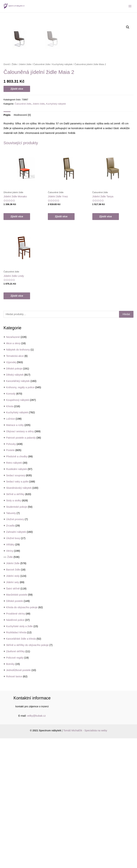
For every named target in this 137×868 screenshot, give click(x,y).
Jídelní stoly (13, 706)
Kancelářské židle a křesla (21, 768)
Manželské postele (17, 724)
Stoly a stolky (14, 630)
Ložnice (10, 548)
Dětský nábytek (15, 504)
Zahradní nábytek (16, 662)
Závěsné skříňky (15, 781)
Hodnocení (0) (22, 245)
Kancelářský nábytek (18, 511)
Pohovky (11, 574)
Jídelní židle (13, 693)
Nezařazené (13, 467)
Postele (10, 580)
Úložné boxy (13, 668)
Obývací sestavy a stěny (20, 561)
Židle (10, 687)
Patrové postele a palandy (21, 567)
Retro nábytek (14, 592)
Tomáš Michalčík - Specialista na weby (85, 860)
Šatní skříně (13, 718)
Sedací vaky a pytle (17, 611)
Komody (11, 523)
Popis (7, 245)
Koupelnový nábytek (17, 530)
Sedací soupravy (16, 605)
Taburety (11, 643)
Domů (7, 194)
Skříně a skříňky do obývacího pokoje (27, 775)
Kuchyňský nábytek (17, 542)
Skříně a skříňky (15, 624)
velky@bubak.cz (36, 845)
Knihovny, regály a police (20, 517)
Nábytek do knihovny (18, 479)
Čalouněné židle (42, 194)
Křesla (10, 536)
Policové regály (15, 787)
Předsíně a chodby (17, 586)
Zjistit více (17, 218)
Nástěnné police (15, 750)
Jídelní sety (12, 712)
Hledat (126, 444)
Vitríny (10, 680)
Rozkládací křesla (16, 762)
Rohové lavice (14, 806)
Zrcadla (10, 655)
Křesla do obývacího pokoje (22, 737)
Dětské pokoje (14, 498)
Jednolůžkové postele (18, 800)
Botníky (10, 794)
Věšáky (10, 674)
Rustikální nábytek (16, 599)
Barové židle (13, 699)
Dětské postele (14, 731)
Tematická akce (15, 486)
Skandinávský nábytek (19, 617)
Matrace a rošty (15, 555)
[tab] (7, 245)
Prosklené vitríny (15, 743)
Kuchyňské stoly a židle (19, 756)
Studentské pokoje (17, 636)
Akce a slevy (13, 473)
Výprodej (11, 492)
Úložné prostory (15, 649)
